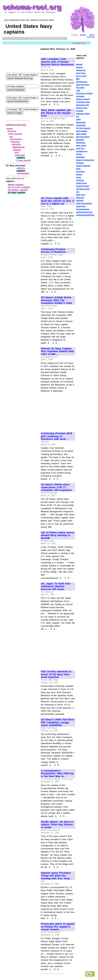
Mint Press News (83, 137)
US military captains (18, 190)
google (83, 35)
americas (12, 131)
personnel (20, 155)
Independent (81, 123)
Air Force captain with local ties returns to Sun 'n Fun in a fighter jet (58, 201)
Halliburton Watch (83, 114)
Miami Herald (81, 134)
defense (17, 150)
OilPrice (79, 154)
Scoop (78, 178)
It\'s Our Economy (83, 128)
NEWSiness (81, 143)
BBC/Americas (82, 82)
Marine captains (16, 185)
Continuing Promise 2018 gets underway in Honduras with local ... (56, 436)
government (16, 139)
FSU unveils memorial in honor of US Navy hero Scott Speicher (56, 674)
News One (80, 149)
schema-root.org (16, 125)
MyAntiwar (80, 140)
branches (15, 142)
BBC (78, 79)
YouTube (91, 37)
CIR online (80, 88)
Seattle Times (81, 183)
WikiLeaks (80, 198)
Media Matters (82, 131)
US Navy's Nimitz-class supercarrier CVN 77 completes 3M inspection (56, 487)
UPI (77, 192)
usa (11, 137)
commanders (23, 173)
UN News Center (83, 189)
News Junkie (81, 146)
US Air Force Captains (19, 187)
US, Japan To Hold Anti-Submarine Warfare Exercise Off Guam (56, 586)
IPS (77, 117)
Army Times (81, 73)
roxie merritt (24, 160)
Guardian (80, 111)
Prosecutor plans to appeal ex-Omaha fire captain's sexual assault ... (58, 927)
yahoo (92, 35)
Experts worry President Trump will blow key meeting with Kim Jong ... (57, 876)
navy (16, 152)
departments (19, 147)
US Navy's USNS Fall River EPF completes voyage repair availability (58, 722)
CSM (78, 91)
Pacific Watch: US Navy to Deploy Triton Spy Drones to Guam (57, 825)
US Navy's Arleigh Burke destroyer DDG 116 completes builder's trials (56, 300)
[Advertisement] (58, 175)
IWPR (78, 120)
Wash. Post (80, 195)
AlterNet (79, 65)
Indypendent (81, 125)
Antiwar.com (81, 70)
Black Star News (83, 85)
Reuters (79, 175)
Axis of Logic (81, 76)
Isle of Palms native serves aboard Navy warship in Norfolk (58, 535)
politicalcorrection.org (84, 212)
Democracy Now (82, 105)
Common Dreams (83, 99)
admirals (21, 168)
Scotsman (80, 180)
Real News (80, 172)
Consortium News (83, 102)
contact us (79, 43)
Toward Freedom (83, 186)
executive (16, 144)
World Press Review (84, 204)
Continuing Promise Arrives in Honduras (53, 251)
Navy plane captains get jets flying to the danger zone (56, 113)
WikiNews (80, 201)
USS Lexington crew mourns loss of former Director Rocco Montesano (57, 62)
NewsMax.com (82, 152)
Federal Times (82, 108)
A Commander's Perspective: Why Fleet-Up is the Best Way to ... (57, 773)
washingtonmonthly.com (85, 215)
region (10, 129)
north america (15, 134)
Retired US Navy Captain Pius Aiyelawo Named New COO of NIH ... (57, 351)
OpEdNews (80, 157)
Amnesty (79, 68)
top (89, 974)
